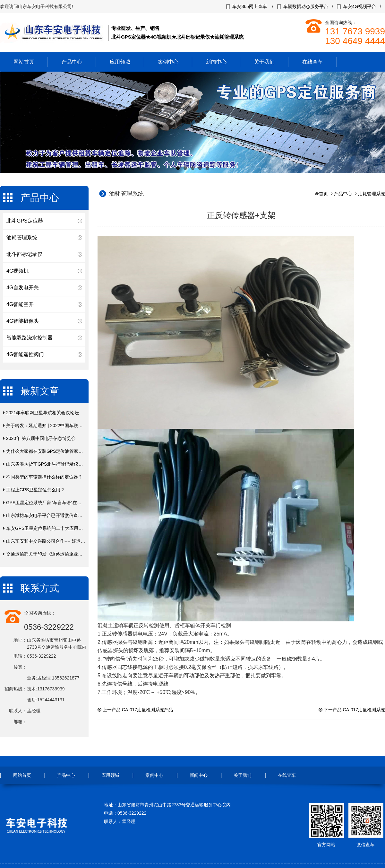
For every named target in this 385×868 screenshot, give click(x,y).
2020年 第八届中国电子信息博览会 (41, 438)
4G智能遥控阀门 (25, 354)
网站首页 (24, 62)
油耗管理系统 (22, 237)
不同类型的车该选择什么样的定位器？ (44, 477)
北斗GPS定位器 (25, 221)
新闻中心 (216, 62)
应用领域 (120, 62)
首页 (323, 194)
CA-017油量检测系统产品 (147, 710)
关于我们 (264, 62)
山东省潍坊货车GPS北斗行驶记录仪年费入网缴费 (56, 464)
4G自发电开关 (23, 288)
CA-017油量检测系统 (364, 710)
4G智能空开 (20, 304)
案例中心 (168, 62)
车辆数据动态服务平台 (306, 6)
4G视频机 (17, 271)
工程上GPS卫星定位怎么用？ (36, 490)
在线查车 (312, 62)
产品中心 (72, 62)
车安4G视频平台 (359, 6)
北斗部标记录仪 (24, 254)
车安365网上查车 (249, 6)
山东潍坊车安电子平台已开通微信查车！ (47, 515)
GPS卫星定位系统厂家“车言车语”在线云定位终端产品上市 (64, 503)
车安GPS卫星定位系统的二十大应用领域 (47, 528)
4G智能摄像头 (23, 321)
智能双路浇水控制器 (30, 338)
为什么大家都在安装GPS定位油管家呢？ (47, 451)
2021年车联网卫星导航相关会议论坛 (43, 413)
